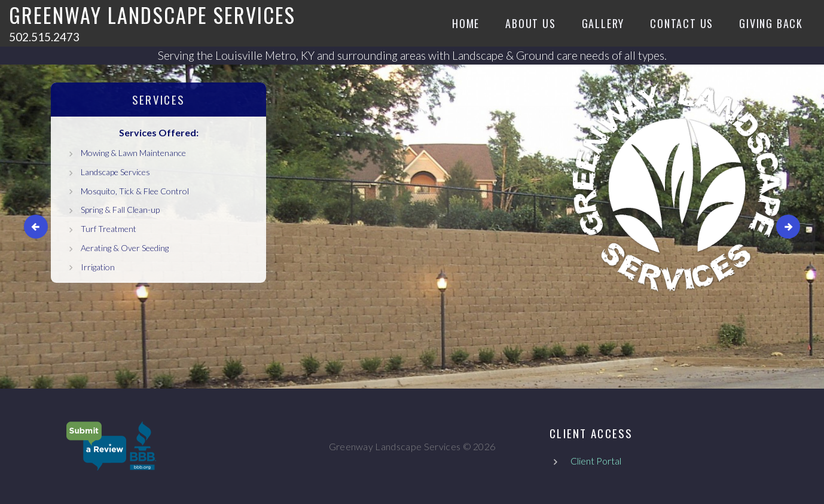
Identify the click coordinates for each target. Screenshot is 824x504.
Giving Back (771, 23)
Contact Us (682, 23)
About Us (530, 23)
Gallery (603, 23)
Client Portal (596, 461)
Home (466, 23)
